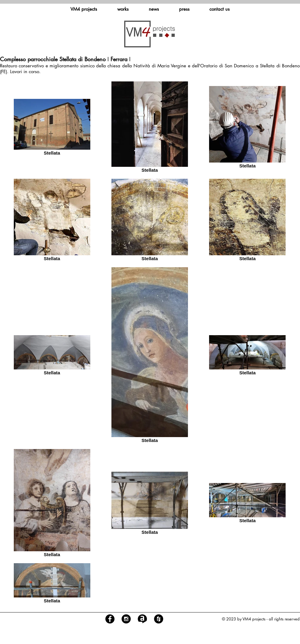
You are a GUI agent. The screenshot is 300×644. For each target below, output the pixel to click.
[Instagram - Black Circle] (126, 619)
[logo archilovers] (142, 619)
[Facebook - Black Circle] (110, 619)
